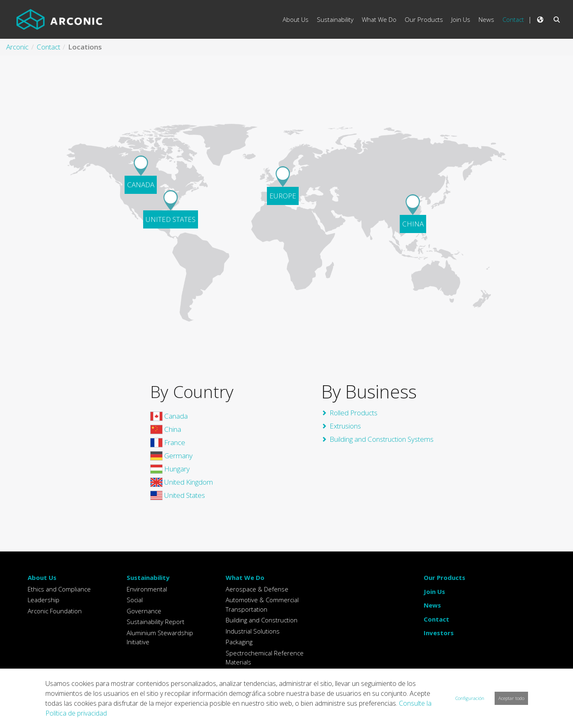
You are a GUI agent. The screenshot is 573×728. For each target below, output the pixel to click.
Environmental (147, 589)
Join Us (434, 591)
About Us (42, 577)
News (432, 605)
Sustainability (148, 577)
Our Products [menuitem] (424, 19)
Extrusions (345, 426)
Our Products (444, 577)
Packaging (239, 642)
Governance (144, 611)
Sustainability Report (156, 622)
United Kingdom (182, 482)
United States (178, 495)
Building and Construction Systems (382, 439)
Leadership (44, 600)
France (168, 442)
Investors (439, 633)
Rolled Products (354, 413)
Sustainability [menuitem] (335, 19)
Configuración (470, 698)
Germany (171, 456)
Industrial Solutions (253, 631)
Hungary (170, 469)
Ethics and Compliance (59, 589)
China (166, 429)
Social (135, 600)
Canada (169, 416)
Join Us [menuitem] (461, 19)
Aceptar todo (511, 698)
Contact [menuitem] (513, 19)
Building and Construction (262, 620)
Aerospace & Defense (257, 589)
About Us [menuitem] (296, 19)
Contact (436, 619)
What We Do (245, 577)
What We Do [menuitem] (379, 19)
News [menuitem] (486, 19)
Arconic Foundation (55, 611)
